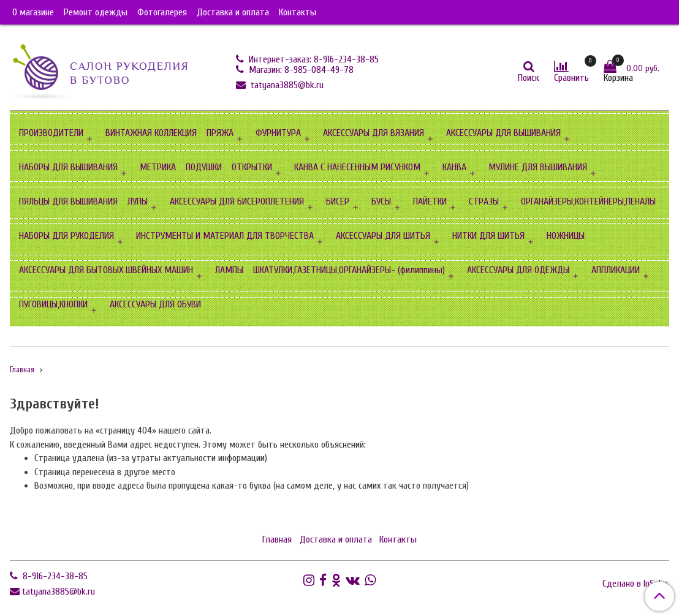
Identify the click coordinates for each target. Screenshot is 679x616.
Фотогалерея (162, 12)
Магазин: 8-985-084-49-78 (300, 70)
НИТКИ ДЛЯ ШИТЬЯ (488, 236)
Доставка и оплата (233, 12)
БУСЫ (381, 201)
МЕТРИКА (158, 167)
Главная (22, 370)
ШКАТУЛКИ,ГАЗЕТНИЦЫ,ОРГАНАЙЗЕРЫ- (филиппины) (349, 270)
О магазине (33, 12)
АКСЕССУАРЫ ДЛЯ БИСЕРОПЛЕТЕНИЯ (237, 201)
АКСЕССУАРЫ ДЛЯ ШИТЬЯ (383, 236)
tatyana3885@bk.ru (286, 85)
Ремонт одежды (96, 12)
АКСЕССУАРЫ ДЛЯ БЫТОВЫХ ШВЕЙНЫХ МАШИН (106, 270)
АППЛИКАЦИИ (616, 270)
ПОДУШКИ (204, 167)
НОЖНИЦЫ (566, 236)
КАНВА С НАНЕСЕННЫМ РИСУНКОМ (357, 167)
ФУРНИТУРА (278, 133)
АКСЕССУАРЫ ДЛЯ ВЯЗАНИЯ (374, 133)
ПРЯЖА (220, 133)
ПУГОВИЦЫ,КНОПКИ (53, 304)
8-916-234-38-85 (54, 576)
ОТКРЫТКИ (252, 167)
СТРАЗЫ (484, 201)
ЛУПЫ (138, 201)
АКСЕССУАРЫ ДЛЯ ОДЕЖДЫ (518, 270)
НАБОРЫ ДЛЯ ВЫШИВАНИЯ (68, 167)
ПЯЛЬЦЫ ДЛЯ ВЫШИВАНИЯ (68, 201)
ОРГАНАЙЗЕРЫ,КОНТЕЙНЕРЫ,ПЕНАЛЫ (588, 201)
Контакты (298, 12)
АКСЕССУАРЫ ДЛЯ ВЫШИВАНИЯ (503, 133)
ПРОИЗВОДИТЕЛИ (51, 133)
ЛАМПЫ (229, 270)
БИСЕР (338, 201)
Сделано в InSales (636, 584)
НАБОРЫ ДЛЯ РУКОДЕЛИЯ (66, 236)
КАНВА (454, 167)
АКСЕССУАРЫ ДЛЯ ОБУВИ (155, 304)
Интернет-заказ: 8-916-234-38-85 (313, 59)
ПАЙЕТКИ (430, 201)
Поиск (529, 78)
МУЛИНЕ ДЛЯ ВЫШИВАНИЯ (538, 167)
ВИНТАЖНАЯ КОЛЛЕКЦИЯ (151, 133)
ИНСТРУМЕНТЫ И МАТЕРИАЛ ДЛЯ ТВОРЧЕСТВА (225, 236)
